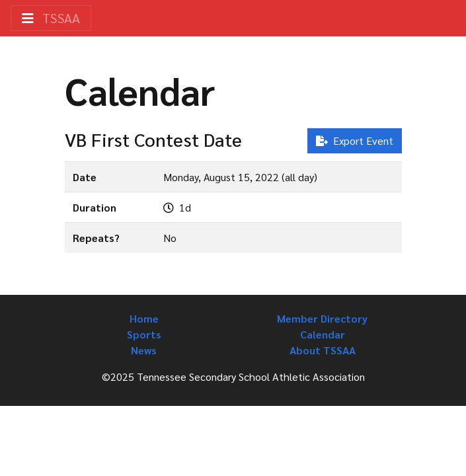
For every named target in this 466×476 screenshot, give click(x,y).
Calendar (323, 334)
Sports (144, 334)
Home (144, 318)
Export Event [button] (355, 140)
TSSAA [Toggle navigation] (51, 18)
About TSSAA (323, 350)
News (144, 350)
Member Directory (322, 318)
